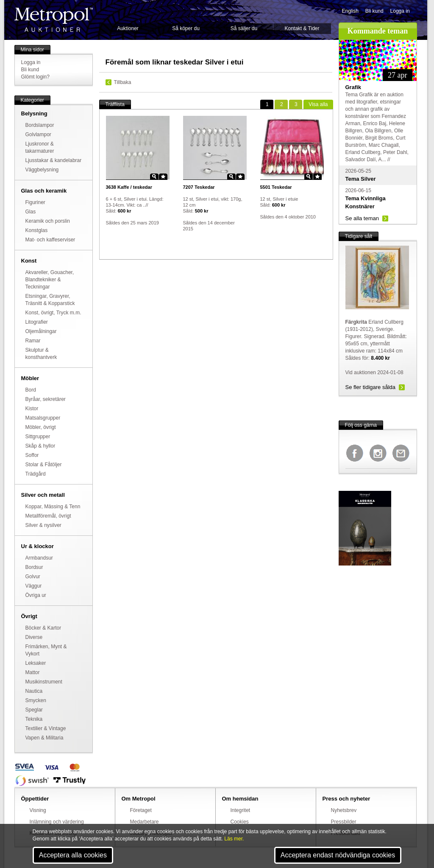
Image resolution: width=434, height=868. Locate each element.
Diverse (34, 637)
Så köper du (186, 28)
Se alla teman (362, 218)
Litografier (37, 322)
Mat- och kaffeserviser (50, 240)
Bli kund (374, 11)
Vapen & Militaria (45, 738)
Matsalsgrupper (43, 418)
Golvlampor (38, 134)
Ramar (33, 341)
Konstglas (37, 230)
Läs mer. (234, 839)
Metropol (54, 20)
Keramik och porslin (48, 221)
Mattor (33, 672)
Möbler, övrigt (41, 427)
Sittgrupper (38, 437)
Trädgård (36, 474)
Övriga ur (36, 595)
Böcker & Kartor (43, 628)
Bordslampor (40, 125)
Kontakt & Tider (302, 28)
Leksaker (36, 663)
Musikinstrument (44, 682)
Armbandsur (39, 558)
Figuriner (35, 202)
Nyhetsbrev (344, 810)
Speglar (34, 710)
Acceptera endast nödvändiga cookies (338, 855)
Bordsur (34, 567)
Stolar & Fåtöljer (44, 465)
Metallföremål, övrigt (48, 516)
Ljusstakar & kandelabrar (54, 160)
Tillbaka (123, 82)
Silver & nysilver (43, 525)
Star (163, 176)
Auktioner (128, 28)
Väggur (34, 586)
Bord (31, 390)
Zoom (154, 176)
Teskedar (199, 187)
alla (318, 104)
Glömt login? (35, 77)
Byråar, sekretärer (46, 399)
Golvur (33, 577)
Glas (31, 212)
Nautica (34, 691)
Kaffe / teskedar (129, 187)
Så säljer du (244, 28)
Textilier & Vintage (46, 728)
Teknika (34, 719)
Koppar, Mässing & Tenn (53, 507)
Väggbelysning (42, 170)
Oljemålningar (41, 331)
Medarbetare (145, 822)
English (350, 11)
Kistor (32, 409)
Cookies (240, 822)
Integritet (241, 810)
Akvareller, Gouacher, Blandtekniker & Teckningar (50, 280)
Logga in (400, 11)
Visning (38, 810)
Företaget (141, 810)
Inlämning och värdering (57, 822)
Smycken (36, 700)
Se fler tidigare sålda (371, 387)
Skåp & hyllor (40, 446)
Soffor (32, 455)
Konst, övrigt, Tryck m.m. (53, 313)
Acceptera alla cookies (73, 855)
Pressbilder (344, 822)
